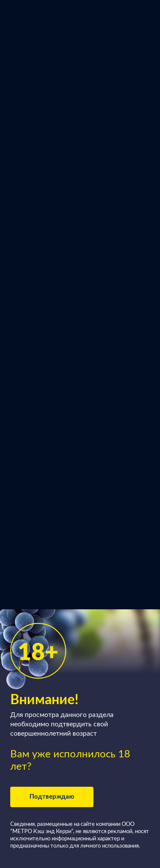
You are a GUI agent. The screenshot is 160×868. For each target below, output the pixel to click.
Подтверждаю (52, 797)
